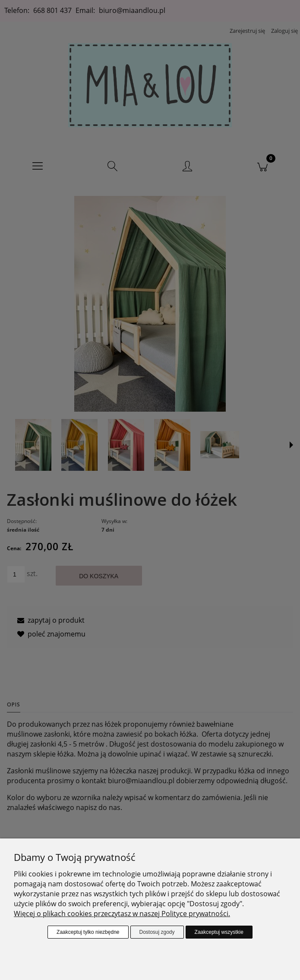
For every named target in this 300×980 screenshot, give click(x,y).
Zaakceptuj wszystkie (219, 932)
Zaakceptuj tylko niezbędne (88, 932)
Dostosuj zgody (157, 932)
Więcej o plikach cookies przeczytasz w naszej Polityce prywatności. (122, 914)
